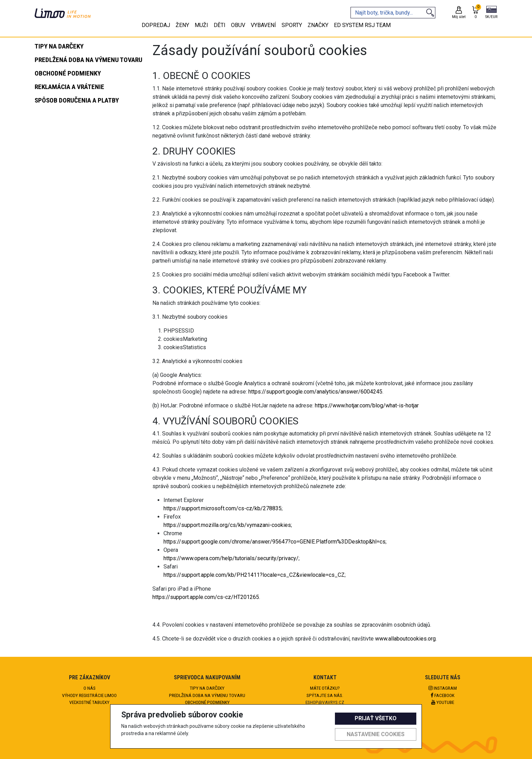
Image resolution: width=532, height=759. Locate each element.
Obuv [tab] (238, 25)
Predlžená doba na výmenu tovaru (207, 695)
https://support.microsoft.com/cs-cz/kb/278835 (223, 508)
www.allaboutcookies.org (405, 639)
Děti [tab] (220, 25)
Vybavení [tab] (263, 25)
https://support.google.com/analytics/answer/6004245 (315, 392)
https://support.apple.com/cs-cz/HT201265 (206, 597)
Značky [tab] (318, 25)
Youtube (443, 702)
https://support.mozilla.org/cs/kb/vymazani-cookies (227, 525)
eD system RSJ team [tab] (362, 25)
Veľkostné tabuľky (89, 702)
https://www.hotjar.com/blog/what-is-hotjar (367, 405)
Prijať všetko (376, 718)
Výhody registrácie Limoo (89, 695)
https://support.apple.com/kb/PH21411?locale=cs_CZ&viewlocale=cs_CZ (254, 575)
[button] (491, 13)
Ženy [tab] (182, 25)
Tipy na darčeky (207, 688)
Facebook (443, 695)
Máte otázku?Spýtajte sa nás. (325, 691)
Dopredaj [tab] (156, 25)
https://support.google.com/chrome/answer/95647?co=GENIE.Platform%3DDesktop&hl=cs (274, 542)
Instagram (443, 688)
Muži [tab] (201, 25)
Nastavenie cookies (376, 734)
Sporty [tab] (292, 25)
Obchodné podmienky (207, 702)
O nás (90, 688)
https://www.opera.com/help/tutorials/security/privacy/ (231, 558)
